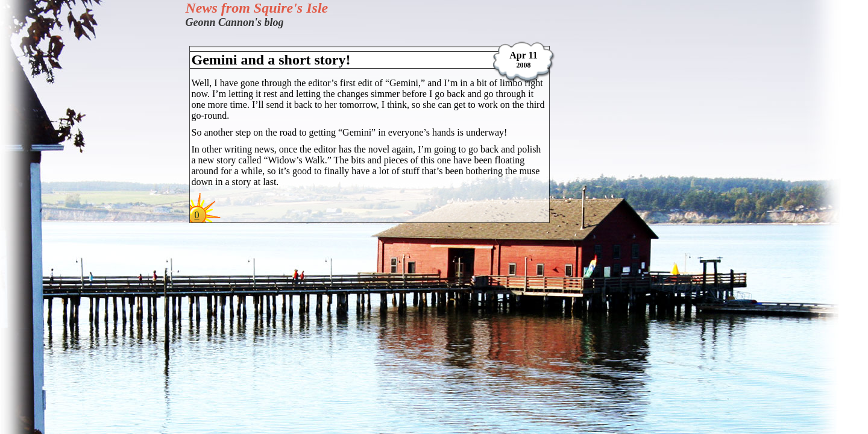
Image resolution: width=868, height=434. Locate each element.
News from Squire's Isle (257, 8)
